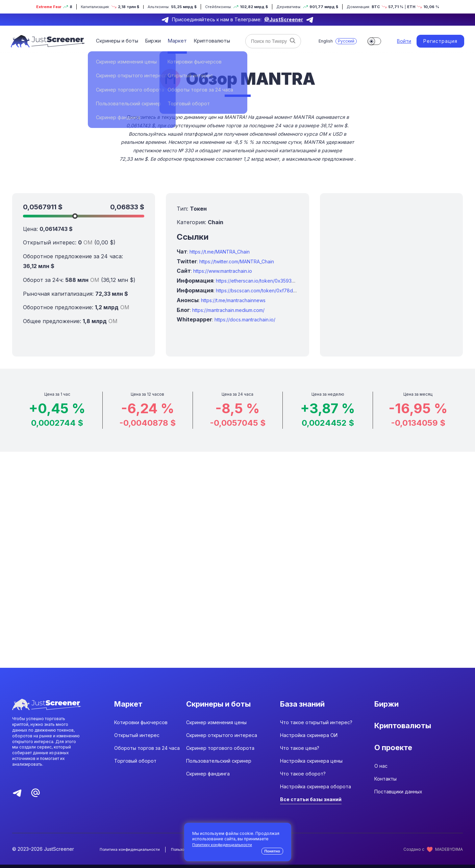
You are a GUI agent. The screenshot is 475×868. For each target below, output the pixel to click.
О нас (381, 777)
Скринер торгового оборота (220, 752)
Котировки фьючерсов (141, 726)
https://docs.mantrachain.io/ (245, 320)
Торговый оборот (135, 765)
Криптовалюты (208, 41)
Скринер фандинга (208, 777)
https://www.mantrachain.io (223, 271)
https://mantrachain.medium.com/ (228, 310)
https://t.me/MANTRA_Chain (220, 252)
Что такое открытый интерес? (316, 726)
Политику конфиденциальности (224, 845)
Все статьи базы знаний (311, 803)
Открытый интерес (137, 739)
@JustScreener (284, 19)
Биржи (152, 41)
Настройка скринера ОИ (309, 739)
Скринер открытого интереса (222, 739)
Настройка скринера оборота (316, 790)
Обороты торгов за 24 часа (147, 752)
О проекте (395, 755)
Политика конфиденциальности (131, 853)
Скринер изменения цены (216, 726)
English (325, 41)
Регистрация (440, 41)
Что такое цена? (300, 752)
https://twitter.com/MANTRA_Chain (237, 261)
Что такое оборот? (303, 777)
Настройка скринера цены (311, 765)
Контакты (385, 790)
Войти (404, 41)
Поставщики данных (398, 803)
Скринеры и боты (117, 41)
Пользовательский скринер (219, 765)
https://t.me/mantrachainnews (233, 300)
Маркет (175, 41)
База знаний (305, 704)
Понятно (272, 851)
